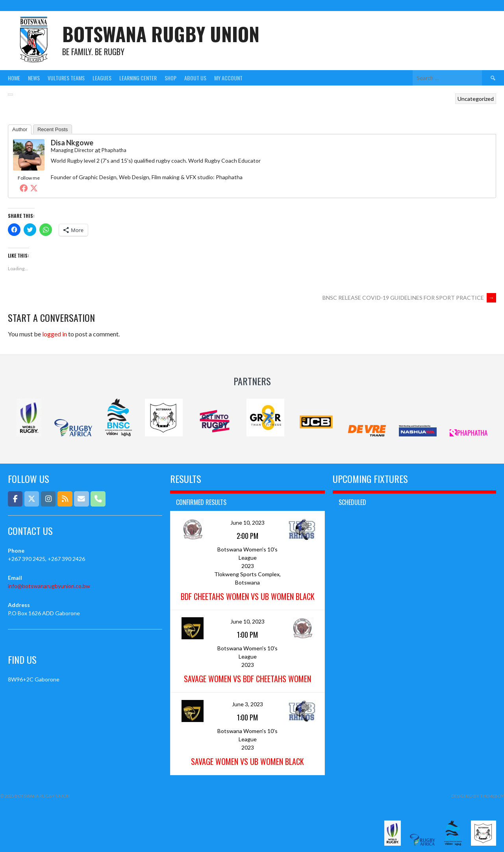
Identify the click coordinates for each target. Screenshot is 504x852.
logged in (55, 334)
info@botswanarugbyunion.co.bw (49, 586)
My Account (228, 78)
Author (20, 129)
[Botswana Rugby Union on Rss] (65, 499)
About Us (195, 78)
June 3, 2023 (247, 704)
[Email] (81, 499)
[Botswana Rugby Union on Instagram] (48, 499)
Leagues (102, 78)
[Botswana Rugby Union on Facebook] (15, 499)
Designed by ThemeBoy (478, 796)
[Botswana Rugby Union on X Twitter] (32, 499)
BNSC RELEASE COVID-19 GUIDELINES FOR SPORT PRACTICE (409, 298)
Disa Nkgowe (72, 143)
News (34, 78)
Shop (170, 78)
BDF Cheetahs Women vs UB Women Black (248, 596)
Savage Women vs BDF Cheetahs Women (247, 679)
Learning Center (138, 78)
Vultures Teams (66, 78)
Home (14, 78)
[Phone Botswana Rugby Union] (98, 499)
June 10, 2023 (247, 523)
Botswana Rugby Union (161, 34)
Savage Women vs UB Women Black (247, 761)
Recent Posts (53, 129)
